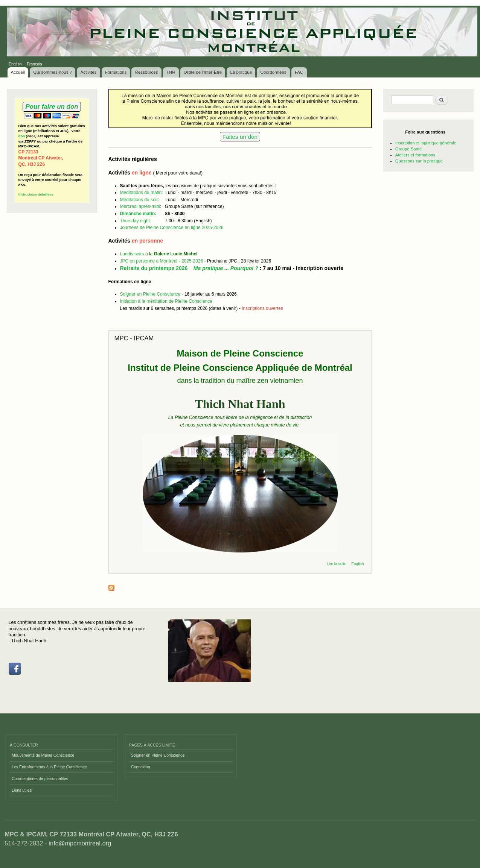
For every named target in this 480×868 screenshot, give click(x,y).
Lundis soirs (133, 254)
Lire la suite (337, 564)
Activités (89, 72)
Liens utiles (22, 790)
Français (34, 64)
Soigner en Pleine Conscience (158, 755)
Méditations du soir (139, 200)
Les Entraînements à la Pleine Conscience (49, 767)
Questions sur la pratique (419, 161)
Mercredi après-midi (140, 206)
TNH (171, 72)
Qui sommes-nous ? (53, 72)
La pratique (241, 72)
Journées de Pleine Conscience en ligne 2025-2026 (172, 228)
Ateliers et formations (415, 155)
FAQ (299, 72)
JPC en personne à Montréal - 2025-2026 (162, 261)
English (15, 64)
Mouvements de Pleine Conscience (43, 755)
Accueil (18, 72)
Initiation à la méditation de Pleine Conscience (166, 301)
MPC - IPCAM (134, 338)
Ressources (147, 72)
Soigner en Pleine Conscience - (152, 294)
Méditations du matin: (143, 193)
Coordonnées (273, 72)
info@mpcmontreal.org (80, 843)
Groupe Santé (409, 149)
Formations (116, 72)
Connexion (141, 767)
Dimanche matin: (138, 214)
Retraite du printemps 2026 (189, 268)
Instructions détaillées (36, 194)
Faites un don (240, 137)
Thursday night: (136, 221)
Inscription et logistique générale (426, 143)
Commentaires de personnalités (40, 778)
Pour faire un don (52, 107)
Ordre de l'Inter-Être (203, 72)
